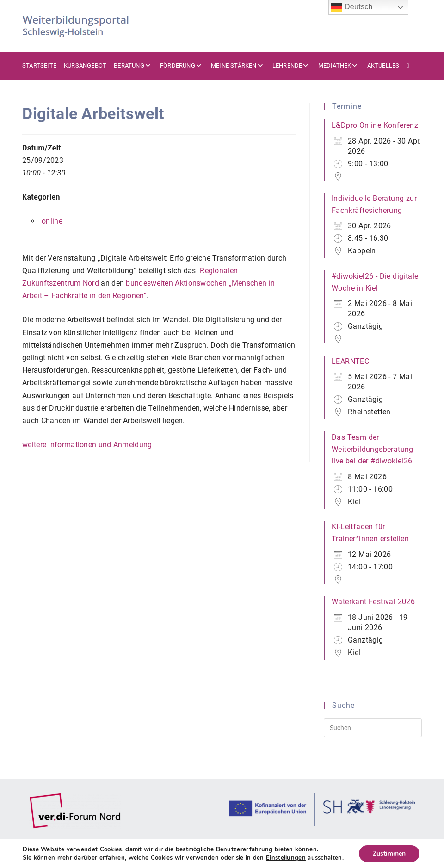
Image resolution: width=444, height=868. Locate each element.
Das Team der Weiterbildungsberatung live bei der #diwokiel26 (373, 449)
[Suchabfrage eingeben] (373, 728)
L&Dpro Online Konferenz (375, 125)
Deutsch (352, 7)
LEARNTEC (350, 361)
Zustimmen (389, 853)
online (52, 221)
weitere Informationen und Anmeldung (87, 445)
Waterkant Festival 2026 (373, 602)
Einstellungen (286, 858)
